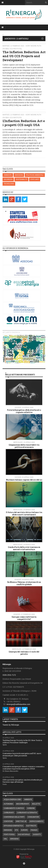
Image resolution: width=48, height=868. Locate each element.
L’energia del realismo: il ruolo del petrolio (24, 653)
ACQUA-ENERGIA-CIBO (12, 800)
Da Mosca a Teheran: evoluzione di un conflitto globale (24, 583)
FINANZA (34, 830)
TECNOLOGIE (9, 184)
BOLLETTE (36, 804)
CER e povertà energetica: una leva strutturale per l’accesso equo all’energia (22, 781)
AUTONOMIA (8, 804)
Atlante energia (11, 332)
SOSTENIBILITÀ (21, 179)
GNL (5, 839)
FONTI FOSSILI (9, 834)
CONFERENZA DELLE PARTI (14, 817)
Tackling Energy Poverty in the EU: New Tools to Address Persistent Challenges (22, 741)
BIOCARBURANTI (23, 804)
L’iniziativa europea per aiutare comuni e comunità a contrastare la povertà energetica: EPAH (23, 768)
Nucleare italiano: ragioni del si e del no (24, 480)
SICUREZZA (8, 179)
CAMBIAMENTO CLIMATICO (14, 808)
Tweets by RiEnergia (11, 725)
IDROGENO (14, 839)
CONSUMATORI (33, 817)
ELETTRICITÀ (31, 826)
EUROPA (24, 830)
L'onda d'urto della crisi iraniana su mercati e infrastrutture (24, 548)
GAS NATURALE (24, 834)
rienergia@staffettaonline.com (18, 704)
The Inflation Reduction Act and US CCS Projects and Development (24, 56)
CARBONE (31, 808)
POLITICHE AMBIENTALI (35, 175)
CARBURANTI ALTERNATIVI (27, 813)
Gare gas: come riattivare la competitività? (24, 618)
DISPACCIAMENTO (36, 821)
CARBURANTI (9, 813)
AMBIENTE (8, 175)
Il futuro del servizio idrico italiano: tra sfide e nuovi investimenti (24, 513)
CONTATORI (8, 821)
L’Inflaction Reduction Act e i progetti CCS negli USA (24, 123)
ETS (16, 830)
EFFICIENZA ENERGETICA (14, 826)
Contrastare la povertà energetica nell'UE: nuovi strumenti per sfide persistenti (22, 754)
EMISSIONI (19, 175)
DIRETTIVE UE (21, 821)
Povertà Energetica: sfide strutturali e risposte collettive (24, 411)
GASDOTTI (37, 834)
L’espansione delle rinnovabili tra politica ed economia (24, 446)
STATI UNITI (35, 179)
